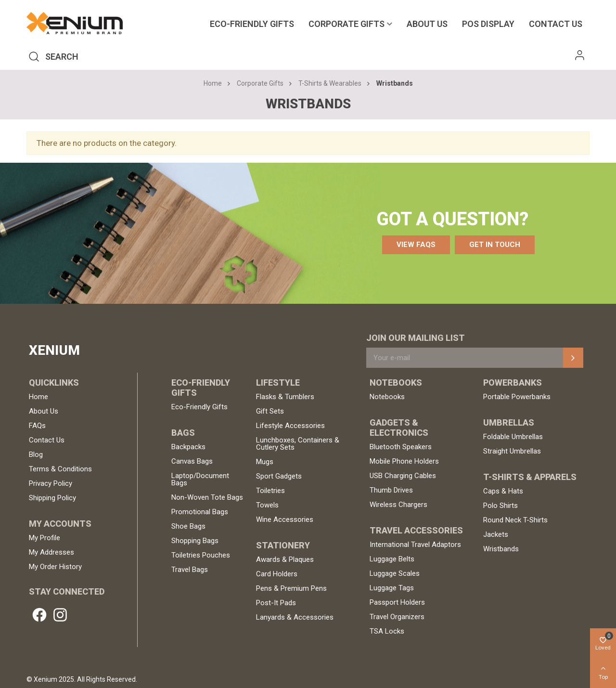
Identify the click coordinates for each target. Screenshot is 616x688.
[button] (416, 245)
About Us (427, 24)
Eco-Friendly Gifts (252, 24)
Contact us (556, 24)
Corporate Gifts (346, 24)
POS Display (488, 24)
